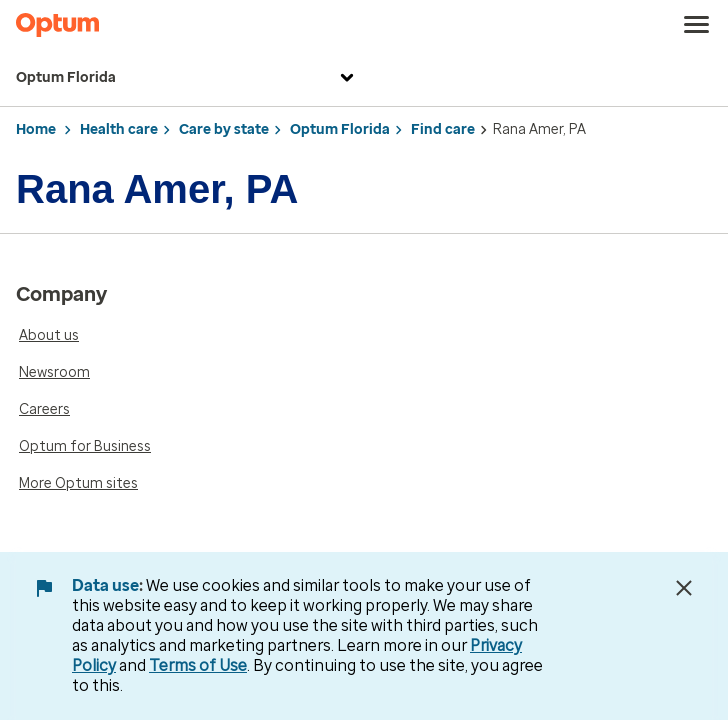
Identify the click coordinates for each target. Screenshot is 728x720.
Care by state (224, 129)
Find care (443, 129)
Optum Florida (187, 78)
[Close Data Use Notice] (684, 588)
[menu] (697, 25)
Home (36, 129)
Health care (119, 129)
